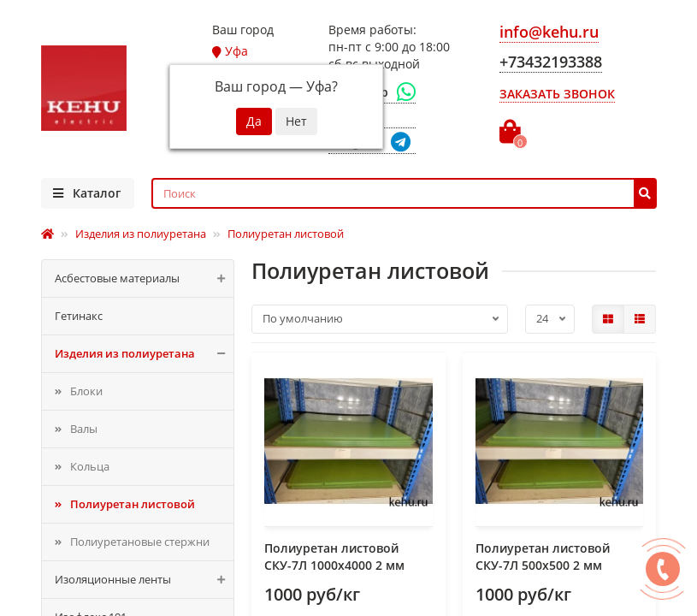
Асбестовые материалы (145, 278)
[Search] (404, 193)
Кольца (90, 466)
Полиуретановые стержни (140, 542)
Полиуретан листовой (133, 504)
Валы (84, 429)
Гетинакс (79, 316)
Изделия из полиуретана (145, 354)
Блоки (86, 391)
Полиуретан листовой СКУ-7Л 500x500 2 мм (543, 557)
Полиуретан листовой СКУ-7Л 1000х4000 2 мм (334, 557)
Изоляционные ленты (145, 580)
